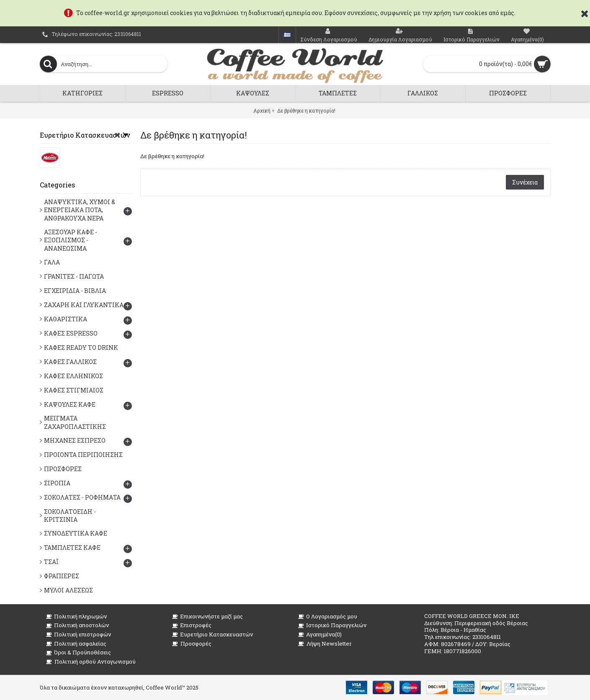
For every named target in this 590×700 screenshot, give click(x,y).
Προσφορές (192, 644)
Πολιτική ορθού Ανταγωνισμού (91, 662)
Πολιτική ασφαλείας (76, 644)
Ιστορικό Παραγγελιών (332, 625)
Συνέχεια (525, 182)
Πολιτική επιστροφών (79, 635)
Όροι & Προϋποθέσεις (79, 653)
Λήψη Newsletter (325, 644)
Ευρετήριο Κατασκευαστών (213, 635)
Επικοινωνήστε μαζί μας (207, 617)
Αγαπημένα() (320, 635)
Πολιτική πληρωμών (76, 617)
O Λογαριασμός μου (328, 617)
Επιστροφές (192, 625)
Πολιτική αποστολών (77, 625)
